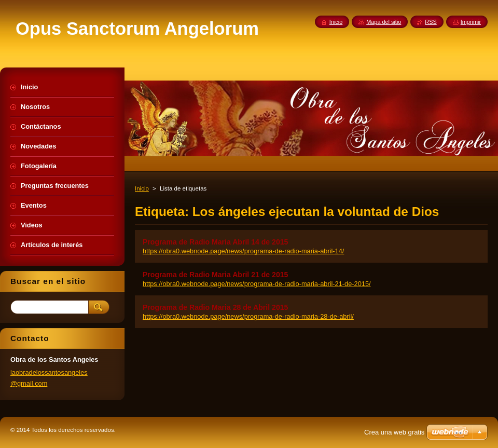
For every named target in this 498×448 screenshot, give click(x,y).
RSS (431, 22)
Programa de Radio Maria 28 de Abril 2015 (215, 307)
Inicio (142, 188)
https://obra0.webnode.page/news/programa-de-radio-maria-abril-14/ (243, 251)
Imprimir (471, 22)
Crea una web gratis (394, 432)
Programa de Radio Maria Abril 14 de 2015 (215, 242)
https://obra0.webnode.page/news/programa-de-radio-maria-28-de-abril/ (248, 316)
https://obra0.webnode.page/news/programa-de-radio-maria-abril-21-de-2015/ (257, 284)
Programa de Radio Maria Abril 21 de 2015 (215, 275)
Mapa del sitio (384, 22)
